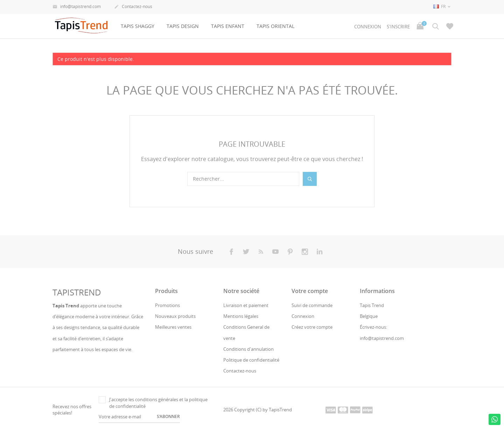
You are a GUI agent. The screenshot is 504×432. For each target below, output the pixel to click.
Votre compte (310, 291)
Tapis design (183, 26)
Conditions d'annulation (248, 349)
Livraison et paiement (246, 305)
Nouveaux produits (175, 316)
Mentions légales (241, 316)
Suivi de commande (312, 305)
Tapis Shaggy (138, 26)
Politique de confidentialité (251, 360)
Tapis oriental (275, 26)
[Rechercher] (243, 179)
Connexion (303, 316)
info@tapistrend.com (77, 7)
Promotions (167, 305)
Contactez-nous (133, 7)
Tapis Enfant (228, 26)
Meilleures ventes (173, 327)
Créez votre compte (312, 327)
